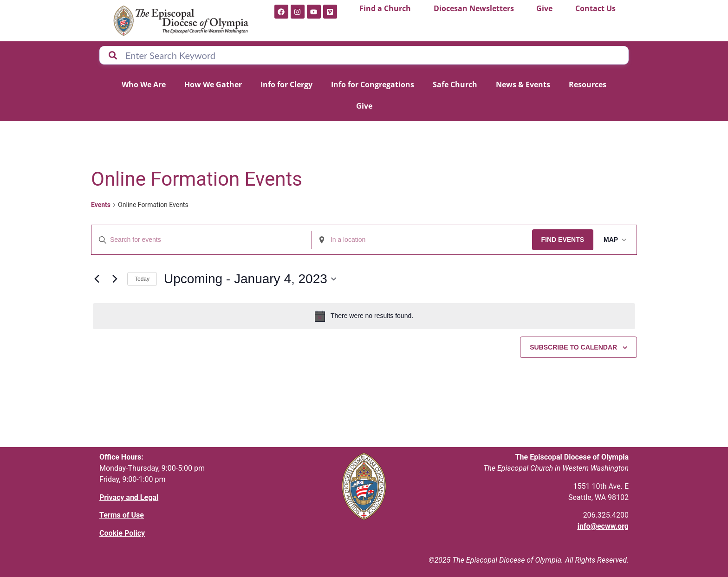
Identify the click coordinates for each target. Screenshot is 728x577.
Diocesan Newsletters (474, 8)
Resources (588, 84)
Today (142, 279)
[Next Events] (115, 279)
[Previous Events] (97, 279)
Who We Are (144, 84)
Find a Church (385, 8)
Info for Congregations (373, 84)
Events (101, 205)
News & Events (523, 84)
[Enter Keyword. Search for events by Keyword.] (201, 240)
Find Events (561, 240)
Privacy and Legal (129, 497)
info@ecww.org (603, 526)
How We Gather (213, 84)
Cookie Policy (122, 533)
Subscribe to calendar (573, 347)
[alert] (364, 316)
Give (544, 8)
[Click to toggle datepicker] (250, 279)
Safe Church (455, 84)
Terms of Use (122, 515)
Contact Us (595, 8)
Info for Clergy (286, 84)
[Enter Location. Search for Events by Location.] (421, 240)
